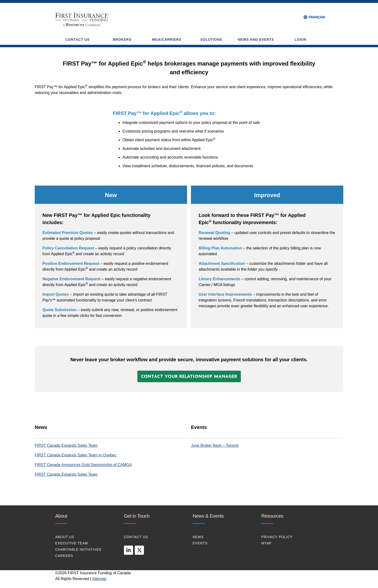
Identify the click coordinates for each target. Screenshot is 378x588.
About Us (65, 537)
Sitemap (99, 579)
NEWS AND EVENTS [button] (256, 40)
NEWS (198, 537)
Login (300, 40)
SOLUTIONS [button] (211, 40)
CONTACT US (136, 537)
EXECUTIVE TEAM (72, 543)
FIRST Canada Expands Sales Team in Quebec (75, 455)
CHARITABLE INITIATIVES (78, 549)
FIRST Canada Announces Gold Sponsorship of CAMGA (83, 465)
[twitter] (139, 550)
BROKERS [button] (122, 40)
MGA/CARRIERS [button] (167, 40)
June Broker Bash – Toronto (215, 445)
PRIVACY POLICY (277, 537)
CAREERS (64, 556)
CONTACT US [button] (78, 40)
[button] (189, 376)
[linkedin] (128, 550)
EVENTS (200, 543)
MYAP (267, 543)
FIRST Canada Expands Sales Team (66, 445)
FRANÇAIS (317, 17)
